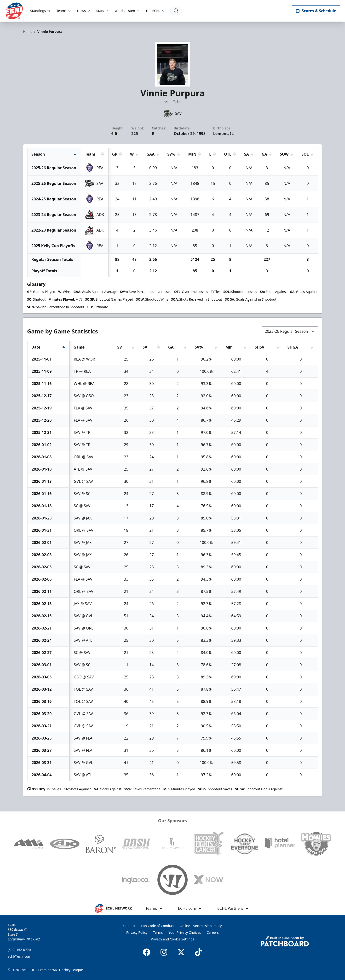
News (84, 11)
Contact (129, 926)
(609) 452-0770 (19, 950)
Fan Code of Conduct (158, 926)
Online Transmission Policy (201, 926)
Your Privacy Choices (185, 932)
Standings (40, 11)
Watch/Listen (127, 11)
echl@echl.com (19, 956)
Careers (213, 932)
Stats (103, 11)
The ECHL (155, 11)
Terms (158, 932)
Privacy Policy (137, 932)
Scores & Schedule (316, 11)
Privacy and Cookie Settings (173, 939)
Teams (64, 11)
